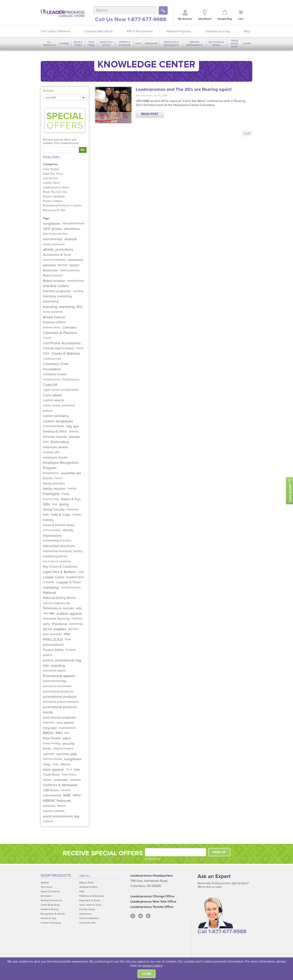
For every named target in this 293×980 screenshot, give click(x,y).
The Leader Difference (55, 31)
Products (71, 650)
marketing (51, 588)
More (247, 43)
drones (74, 437)
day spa (72, 426)
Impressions (52, 536)
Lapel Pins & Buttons (59, 572)
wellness (49, 806)
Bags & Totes (78, 43)
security (68, 744)
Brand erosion (53, 275)
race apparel (65, 723)
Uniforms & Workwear (60, 785)
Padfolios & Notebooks (171, 43)
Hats (138, 43)
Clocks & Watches (66, 353)
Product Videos (53, 201)
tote (77, 770)
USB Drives (51, 790)
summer (49, 754)
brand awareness (70, 270)
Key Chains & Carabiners (57, 562)
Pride (68, 640)
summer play (67, 754)
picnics (73, 629)
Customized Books (54, 426)
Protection (49, 723)
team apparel (53, 770)
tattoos (65, 764)
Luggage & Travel (68, 582)
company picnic (52, 379)
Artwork (71, 239)
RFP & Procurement (140, 31)
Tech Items (91, 43)
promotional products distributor (61, 702)
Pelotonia (60, 624)
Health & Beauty (50, 909)
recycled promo (67, 728)
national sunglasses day (56, 603)
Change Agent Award (58, 348)
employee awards (55, 447)
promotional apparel (54, 671)
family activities (54, 483)
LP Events (49, 582)
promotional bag (55, 681)
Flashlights (51, 494)
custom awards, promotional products (59, 408)
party (46, 624)
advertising (72, 229)
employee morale (55, 457)
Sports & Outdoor (124, 43)
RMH (59, 733)
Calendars (69, 327)
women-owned (54, 811)
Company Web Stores (98, 31)
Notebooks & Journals (58, 608)
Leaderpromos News (56, 187)
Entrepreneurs (51, 473)
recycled (50, 728)
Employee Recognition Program (61, 465)
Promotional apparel (59, 676)
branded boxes (75, 281)
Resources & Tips (54, 210)
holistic (48, 520)
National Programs (179, 31)
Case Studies (51, 169)
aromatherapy (53, 239)
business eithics (54, 322)
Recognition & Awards (53, 914)
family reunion (54, 489)
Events (48, 478)
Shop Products (56, 875)
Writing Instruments (194, 43)
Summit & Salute (52, 759)
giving (64, 504)
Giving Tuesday (54, 510)
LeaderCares (75, 577)
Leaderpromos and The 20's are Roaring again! (184, 89)
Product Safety (53, 650)
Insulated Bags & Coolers (57, 541)
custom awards (54, 400)
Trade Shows (69, 775)
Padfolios (77, 619)
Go (83, 150)
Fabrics (59, 478)
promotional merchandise (57, 686)
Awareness (85, 914)
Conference (71, 379)
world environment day (61, 816)
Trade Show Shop (235, 44)
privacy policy (153, 966)
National (49, 593)
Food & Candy (51, 499)
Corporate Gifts (88, 923)
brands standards (53, 312)
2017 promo (52, 229)
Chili (46, 353)
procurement (53, 645)
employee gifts (51, 452)
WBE (67, 795)
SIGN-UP (219, 852)
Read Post (150, 114)
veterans (66, 790)
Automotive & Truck (57, 255)
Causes (47, 338)
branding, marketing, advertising (58, 299)
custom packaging (56, 416)
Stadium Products (63, 749)
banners (49, 265)
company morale (55, 374)
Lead (81, 572)
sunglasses (52, 223)
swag (47, 764)
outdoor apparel (69, 614)
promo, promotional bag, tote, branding (62, 663)
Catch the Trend (53, 174)
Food (65, 494)
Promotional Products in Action (62, 205)
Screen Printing (52, 744)
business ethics (52, 327)
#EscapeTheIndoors (73, 223)
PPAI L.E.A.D (53, 640)
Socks (47, 749)
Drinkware (151, 43)
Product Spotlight (54, 197)
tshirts (47, 780)
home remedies (52, 530)
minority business (71, 588)
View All (85, 876)
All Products (49, 43)
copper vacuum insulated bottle (61, 390)
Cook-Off (50, 385)
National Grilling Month (59, 598)
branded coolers (56, 286)
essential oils (71, 473)
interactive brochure (59, 546)
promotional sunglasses (60, 718)
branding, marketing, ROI (63, 307)
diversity (74, 431)
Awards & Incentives (54, 260)
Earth (46, 442)
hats (46, 515)
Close (146, 974)
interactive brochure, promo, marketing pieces (63, 554)
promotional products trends (60, 710)
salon (67, 738)
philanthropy (76, 624)
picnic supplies (55, 629)
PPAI (67, 634)
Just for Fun (51, 178)
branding (78, 291)
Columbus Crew (52, 359)
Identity (68, 530)
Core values (52, 395)
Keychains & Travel (216, 43)
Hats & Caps (61, 515)
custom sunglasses (58, 421)
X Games (48, 821)
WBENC (77, 795)
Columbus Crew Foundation (56, 366)
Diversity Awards (55, 437)
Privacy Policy (51, 157)
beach (74, 265)
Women (62, 806)
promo (48, 655)
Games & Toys (71, 499)
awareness (75, 260)
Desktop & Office (106, 43)
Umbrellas (75, 780)
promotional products (58, 692)
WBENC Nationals (57, 801)
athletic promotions (54, 244)
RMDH (48, 733)
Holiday (77, 515)
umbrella (60, 780)
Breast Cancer (54, 317)
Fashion (72, 489)
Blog (247, 31)
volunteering (52, 795)
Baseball (63, 265)
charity (79, 348)
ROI (67, 733)
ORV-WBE (49, 614)
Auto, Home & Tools (90, 905)
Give (55, 504)
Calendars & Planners (60, 333)
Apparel (65, 43)
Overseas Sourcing (218, 31)
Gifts (46, 504)
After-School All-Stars (55, 234)
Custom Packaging (51, 923)
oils (79, 608)
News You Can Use (55, 192)
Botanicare (51, 270)
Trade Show (51, 775)
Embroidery (60, 442)
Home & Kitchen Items (59, 525)
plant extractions (52, 634)
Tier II (69, 770)
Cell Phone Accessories (62, 343)
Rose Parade (52, 738)
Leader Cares (51, 183)
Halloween (73, 510)
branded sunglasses (57, 291)
